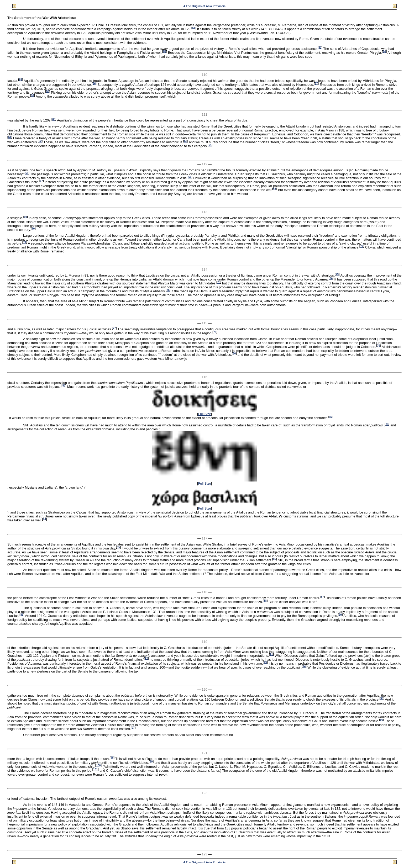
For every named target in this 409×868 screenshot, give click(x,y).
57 (316, 83)
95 (382, 698)
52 (320, 47)
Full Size (204, 414)
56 (94, 83)
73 (337, 274)
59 (32, 95)
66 (190, 177)
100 (98, 766)
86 (274, 559)
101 (95, 769)
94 (304, 666)
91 (271, 654)
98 (112, 758)
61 (10, 137)
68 (274, 189)
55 (21, 79)
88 (265, 601)
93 (265, 662)
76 (168, 290)
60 (54, 119)
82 (331, 417)
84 (44, 519)
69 (25, 217)
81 (64, 386)
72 (362, 246)
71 (25, 242)
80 (234, 354)
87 (322, 597)
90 (340, 614)
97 (133, 728)
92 (146, 658)
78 (215, 332)
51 (194, 28)
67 (41, 181)
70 (33, 229)
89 (22, 614)
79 (378, 346)
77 (114, 328)
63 (185, 141)
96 (382, 720)
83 (387, 424)
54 (384, 51)
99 (151, 762)
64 (210, 145)
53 (164, 51)
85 (118, 547)
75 (219, 282)
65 (27, 173)
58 (48, 91)
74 (331, 278)
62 (40, 141)
